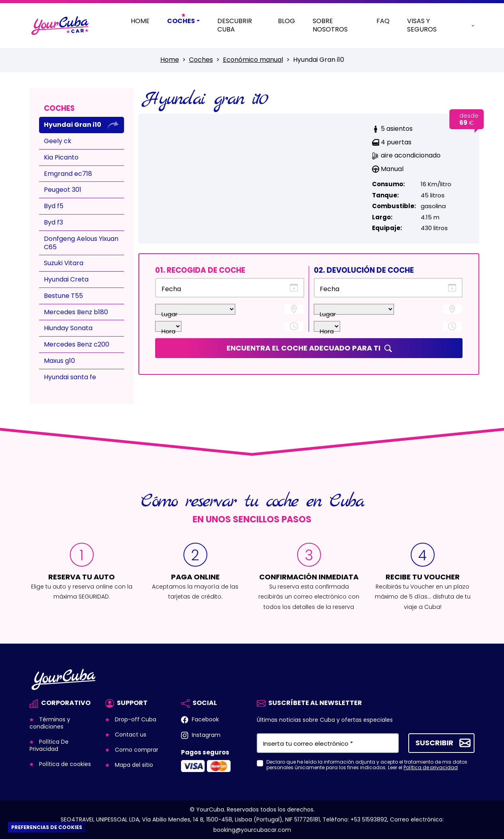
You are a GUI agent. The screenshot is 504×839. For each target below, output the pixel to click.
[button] (467, 26)
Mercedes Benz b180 (76, 312)
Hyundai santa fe (70, 377)
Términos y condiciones (50, 723)
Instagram (205, 735)
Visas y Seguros (422, 26)
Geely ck (58, 141)
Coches (201, 60)
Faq (383, 21)
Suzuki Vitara (64, 263)
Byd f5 (54, 206)
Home (140, 21)
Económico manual (253, 60)
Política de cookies (64, 764)
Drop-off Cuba (135, 719)
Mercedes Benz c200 (77, 344)
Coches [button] (181, 21)
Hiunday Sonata (68, 328)
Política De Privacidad (49, 745)
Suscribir (434, 742)
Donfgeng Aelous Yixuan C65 (81, 243)
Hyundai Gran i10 (73, 125)
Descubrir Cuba (235, 26)
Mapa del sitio (133, 765)
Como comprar (136, 750)
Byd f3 (53, 222)
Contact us (130, 735)
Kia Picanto (61, 157)
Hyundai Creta (66, 279)
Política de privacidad (431, 767)
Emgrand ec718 (68, 174)
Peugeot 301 (63, 190)
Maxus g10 (59, 361)
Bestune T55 (63, 296)
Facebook (205, 719)
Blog (286, 21)
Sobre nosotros (330, 26)
